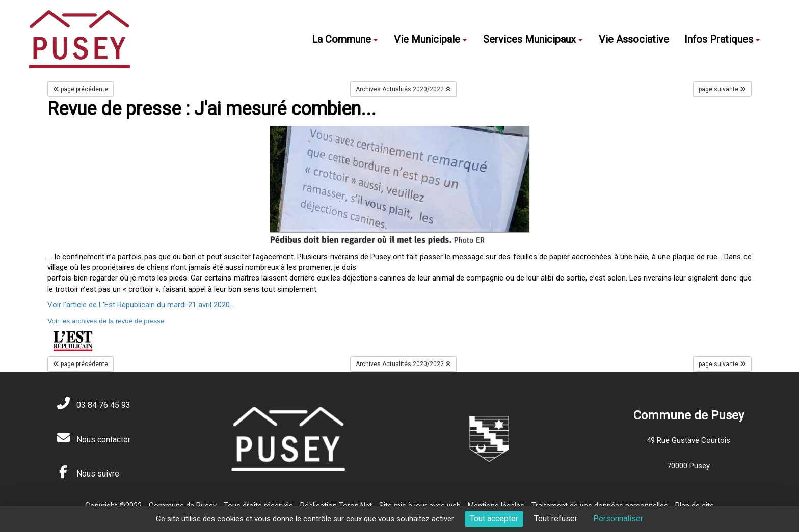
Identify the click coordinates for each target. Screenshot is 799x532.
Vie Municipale (430, 39)
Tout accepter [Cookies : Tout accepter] (494, 519)
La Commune (345, 39)
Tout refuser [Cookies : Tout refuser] (556, 519)
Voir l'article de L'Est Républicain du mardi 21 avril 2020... (141, 305)
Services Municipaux (533, 39)
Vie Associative (634, 39)
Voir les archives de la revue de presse (106, 321)
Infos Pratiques (722, 39)
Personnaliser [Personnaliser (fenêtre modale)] (618, 519)
